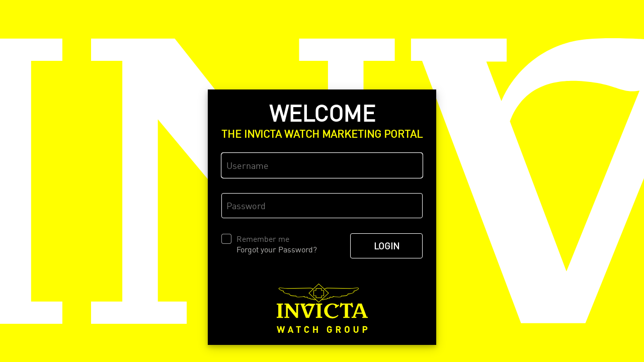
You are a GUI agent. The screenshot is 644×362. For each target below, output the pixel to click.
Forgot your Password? (277, 249)
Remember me (263, 239)
